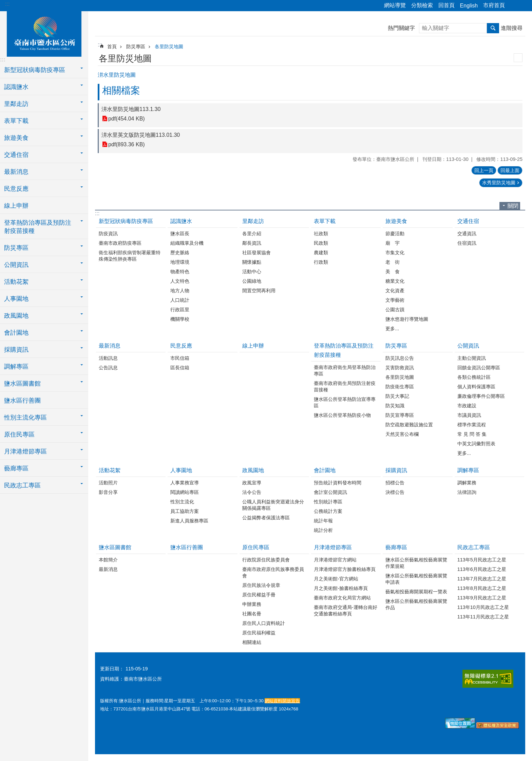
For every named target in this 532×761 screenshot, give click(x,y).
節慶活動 (395, 234)
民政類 (321, 243)
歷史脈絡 (180, 253)
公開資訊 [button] (16, 265)
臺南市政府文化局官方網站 (342, 598)
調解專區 (468, 470)
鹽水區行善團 (22, 401)
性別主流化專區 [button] (25, 417)
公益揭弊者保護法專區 (266, 518)
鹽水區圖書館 (115, 547)
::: (7, 4)
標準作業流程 (472, 425)
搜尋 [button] (493, 28)
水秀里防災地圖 (499, 183)
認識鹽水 (181, 221)
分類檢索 (422, 5)
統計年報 (323, 521)
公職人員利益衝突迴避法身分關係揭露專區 (273, 505)
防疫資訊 (108, 234)
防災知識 (395, 406)
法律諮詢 (467, 492)
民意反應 (181, 346)
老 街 (393, 262)
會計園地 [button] (16, 333)
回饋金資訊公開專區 (479, 368)
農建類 (321, 253)
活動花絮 (110, 470)
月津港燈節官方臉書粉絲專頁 (345, 569)
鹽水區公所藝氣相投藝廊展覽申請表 (416, 579)
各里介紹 (252, 234)
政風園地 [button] (16, 316)
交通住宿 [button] (16, 155)
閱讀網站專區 (185, 492)
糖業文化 (395, 281)
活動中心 (252, 272)
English (469, 6)
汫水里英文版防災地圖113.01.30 (141, 135)
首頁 (112, 47)
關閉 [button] (513, 206)
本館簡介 (108, 560)
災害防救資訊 (400, 368)
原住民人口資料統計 (264, 623)
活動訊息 (108, 358)
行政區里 (180, 310)
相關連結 (252, 642)
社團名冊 (252, 614)
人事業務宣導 (185, 483)
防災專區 (136, 47)
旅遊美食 (396, 221)
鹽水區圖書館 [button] (22, 384)
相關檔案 (121, 90)
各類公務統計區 (474, 377)
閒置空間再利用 (259, 291)
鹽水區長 (180, 234)
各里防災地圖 (169, 47)
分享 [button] (513, 6)
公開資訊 (468, 346)
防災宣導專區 (400, 415)
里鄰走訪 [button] (16, 104)
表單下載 (325, 221)
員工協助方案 (185, 511)
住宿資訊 (467, 243)
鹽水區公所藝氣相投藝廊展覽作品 (416, 604)
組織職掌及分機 (187, 243)
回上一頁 (484, 170)
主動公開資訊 (472, 358)
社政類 (321, 234)
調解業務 (467, 483)
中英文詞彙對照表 (476, 444)
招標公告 (395, 483)
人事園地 (181, 470)
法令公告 (252, 492)
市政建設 (467, 406)
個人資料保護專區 (476, 387)
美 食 (393, 272)
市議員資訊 (469, 415)
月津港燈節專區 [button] (25, 451)
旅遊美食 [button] (16, 138)
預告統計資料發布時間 (338, 483)
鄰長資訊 (252, 243)
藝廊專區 (396, 547)
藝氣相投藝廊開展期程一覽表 (416, 592)
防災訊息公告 (400, 358)
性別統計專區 (328, 502)
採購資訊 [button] (16, 350)
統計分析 (323, 530)
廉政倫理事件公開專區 (481, 396)
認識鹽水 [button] (16, 87)
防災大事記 (397, 396)
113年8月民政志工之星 (482, 588)
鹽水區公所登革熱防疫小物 (342, 415)
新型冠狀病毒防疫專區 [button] (35, 70)
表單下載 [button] (16, 121)
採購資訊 (396, 470)
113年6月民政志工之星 (482, 569)
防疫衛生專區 (400, 387)
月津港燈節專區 (333, 547)
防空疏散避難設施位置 (409, 425)
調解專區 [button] (16, 367)
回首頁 (446, 5)
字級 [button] (523, 6)
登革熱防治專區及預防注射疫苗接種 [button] (38, 227)
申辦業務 (252, 604)
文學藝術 (395, 300)
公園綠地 (252, 281)
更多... (392, 329)
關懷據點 (252, 262)
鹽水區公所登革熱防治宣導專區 (345, 402)
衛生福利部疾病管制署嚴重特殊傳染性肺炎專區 (130, 256)
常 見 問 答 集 (472, 434)
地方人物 (180, 291)
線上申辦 (16, 206)
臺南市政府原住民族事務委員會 (273, 572)
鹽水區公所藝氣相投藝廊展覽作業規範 (416, 563)
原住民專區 (256, 547)
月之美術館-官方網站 (336, 579)
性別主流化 (182, 502)
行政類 (321, 262)
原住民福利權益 (259, 633)
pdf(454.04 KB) (127, 119)
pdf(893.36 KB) (127, 144)
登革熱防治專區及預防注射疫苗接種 (344, 350)
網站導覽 (395, 5)
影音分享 (108, 492)
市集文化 (395, 253)
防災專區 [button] (16, 248)
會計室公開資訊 (330, 492)
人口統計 (180, 300)
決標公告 (395, 492)
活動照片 (108, 483)
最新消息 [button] (16, 172)
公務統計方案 (328, 511)
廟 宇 (393, 243)
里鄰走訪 (253, 221)
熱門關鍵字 (401, 28)
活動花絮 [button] (16, 282)
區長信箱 (180, 368)
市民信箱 (180, 358)
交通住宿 (468, 221)
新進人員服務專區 (189, 521)
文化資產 (395, 291)
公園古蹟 (395, 310)
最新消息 (110, 346)
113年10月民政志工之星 (483, 607)
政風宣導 (252, 483)
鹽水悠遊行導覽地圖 (407, 319)
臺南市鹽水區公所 (44, 33)
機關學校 (180, 319)
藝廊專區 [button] (16, 468)
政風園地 (253, 470)
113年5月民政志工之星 (482, 560)
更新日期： (112, 669)
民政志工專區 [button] (22, 485)
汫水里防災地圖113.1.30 (131, 109)
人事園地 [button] (16, 299)
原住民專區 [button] (19, 434)
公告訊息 (108, 368)
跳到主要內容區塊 (4, 4)
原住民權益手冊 (259, 595)
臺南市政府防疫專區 (120, 243)
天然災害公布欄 (402, 434)
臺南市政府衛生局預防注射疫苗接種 (345, 386)
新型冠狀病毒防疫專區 (126, 221)
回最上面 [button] (510, 170)
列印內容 (518, 58)
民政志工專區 (474, 547)
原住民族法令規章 (261, 585)
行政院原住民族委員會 (266, 560)
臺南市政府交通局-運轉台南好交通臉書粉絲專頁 (346, 610)
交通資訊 (467, 234)
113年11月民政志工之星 (483, 617)
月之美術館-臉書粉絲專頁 (341, 588)
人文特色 (180, 281)
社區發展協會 (256, 253)
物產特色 (180, 272)
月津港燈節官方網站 (335, 560)
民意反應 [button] (16, 189)
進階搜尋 (512, 28)
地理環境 (180, 262)
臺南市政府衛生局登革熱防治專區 (345, 370)
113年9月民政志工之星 (482, 598)
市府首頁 (494, 5)
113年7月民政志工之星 (482, 579)
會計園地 (325, 470)
